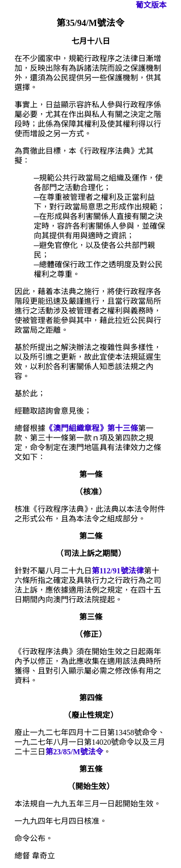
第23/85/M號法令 (74, 752)
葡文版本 (151, 5)
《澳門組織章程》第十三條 (92, 428)
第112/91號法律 (118, 571)
